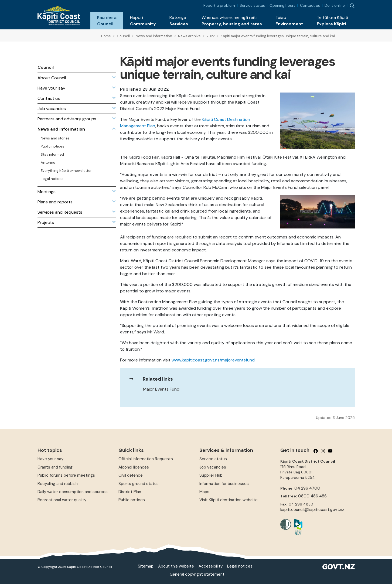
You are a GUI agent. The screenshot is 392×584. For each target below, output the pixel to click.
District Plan (130, 492)
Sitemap (146, 566)
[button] (107, 21)
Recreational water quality (62, 500)
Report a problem (219, 5)
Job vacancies (213, 467)
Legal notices (240, 566)
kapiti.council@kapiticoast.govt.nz (312, 510)
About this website (176, 566)
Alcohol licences (134, 467)
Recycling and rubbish (58, 484)
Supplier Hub (211, 475)
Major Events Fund (161, 389)
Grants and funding (55, 467)
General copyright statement (197, 574)
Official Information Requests (146, 459)
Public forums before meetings (66, 475)
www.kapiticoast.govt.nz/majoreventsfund (213, 360)
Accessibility (211, 566)
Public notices (132, 500)
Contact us (310, 5)
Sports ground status (139, 484)
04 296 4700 (307, 488)
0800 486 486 (312, 496)
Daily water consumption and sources (73, 492)
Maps (204, 492)
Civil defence (131, 475)
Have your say (50, 459)
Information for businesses (224, 484)
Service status (252, 5)
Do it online (335, 5)
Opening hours (282, 5)
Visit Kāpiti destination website (229, 500)
